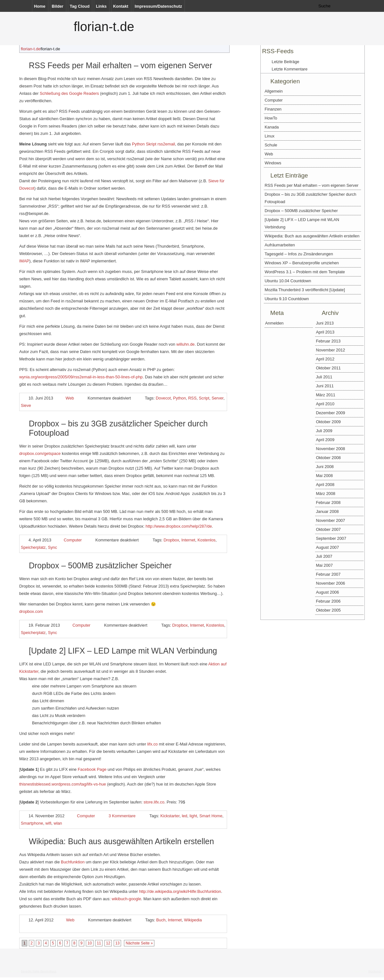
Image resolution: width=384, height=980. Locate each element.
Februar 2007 (328, 574)
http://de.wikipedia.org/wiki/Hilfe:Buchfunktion (180, 891)
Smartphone (32, 823)
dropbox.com (31, 611)
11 (99, 943)
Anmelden (274, 323)
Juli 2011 (324, 377)
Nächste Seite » (139, 943)
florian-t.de (104, 27)
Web (70, 398)
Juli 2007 (324, 556)
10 (90, 943)
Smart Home (211, 816)
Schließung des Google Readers (69, 93)
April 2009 (325, 440)
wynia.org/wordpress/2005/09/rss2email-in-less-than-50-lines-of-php (81, 377)
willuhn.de (186, 344)
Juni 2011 (325, 386)
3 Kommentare (122, 816)
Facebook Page (92, 769)
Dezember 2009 (330, 413)
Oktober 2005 (328, 610)
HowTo (271, 118)
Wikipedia (193, 920)
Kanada (272, 127)
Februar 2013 (328, 341)
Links (101, 6)
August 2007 (327, 547)
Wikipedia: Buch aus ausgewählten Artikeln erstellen (121, 841)
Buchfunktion (73, 862)
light (193, 816)
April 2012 (325, 359)
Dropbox (171, 540)
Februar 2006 (328, 601)
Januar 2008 (327, 511)
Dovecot (163, 398)
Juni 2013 (325, 323)
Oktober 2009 (328, 422)
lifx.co (153, 744)
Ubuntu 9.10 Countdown (287, 299)
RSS (192, 398)
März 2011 (325, 395)
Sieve (26, 405)
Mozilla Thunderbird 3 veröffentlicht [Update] (305, 290)
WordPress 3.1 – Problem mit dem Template (305, 272)
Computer (73, 540)
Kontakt (121, 6)
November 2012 (330, 350)
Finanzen (273, 109)
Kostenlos (207, 540)
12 (108, 943)
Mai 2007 (324, 565)
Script (204, 398)
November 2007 (330, 520)
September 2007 (331, 538)
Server (218, 398)
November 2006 (330, 583)
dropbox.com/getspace (40, 453)
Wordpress (375, 971)
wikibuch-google (127, 899)
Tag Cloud (80, 6)
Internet (188, 540)
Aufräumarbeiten (280, 245)
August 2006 (327, 592)
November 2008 (330, 449)
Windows (273, 163)
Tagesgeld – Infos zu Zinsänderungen (299, 254)
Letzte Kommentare (290, 69)
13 (117, 943)
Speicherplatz (33, 547)
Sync (53, 547)
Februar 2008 (328, 502)
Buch (161, 920)
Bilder (58, 6)
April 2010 (325, 404)
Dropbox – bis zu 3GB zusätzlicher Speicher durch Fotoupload (310, 198)
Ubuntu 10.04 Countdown (288, 281)
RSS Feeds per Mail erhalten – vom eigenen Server (121, 65)
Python (179, 398)
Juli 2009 (324, 431)
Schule (271, 145)
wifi (48, 823)
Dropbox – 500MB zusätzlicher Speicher (100, 565)
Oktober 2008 (328, 458)
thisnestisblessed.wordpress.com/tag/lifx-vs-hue (63, 784)
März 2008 (325, 494)
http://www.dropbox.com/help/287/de (179, 526)
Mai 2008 (324, 476)
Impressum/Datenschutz (159, 6)
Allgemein (274, 91)
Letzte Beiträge (285, 62)
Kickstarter (170, 816)
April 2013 (325, 332)
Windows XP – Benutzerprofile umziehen (302, 263)
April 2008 (325, 485)
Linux (270, 136)
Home (40, 6)
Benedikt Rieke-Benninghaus (38, 971)
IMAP (24, 261)
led (185, 816)
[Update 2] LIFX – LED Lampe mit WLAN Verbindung (123, 651)
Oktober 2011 (328, 368)
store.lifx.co (154, 802)
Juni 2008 (325, 467)
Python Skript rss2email (153, 144)
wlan (58, 823)
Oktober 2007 (328, 529)
